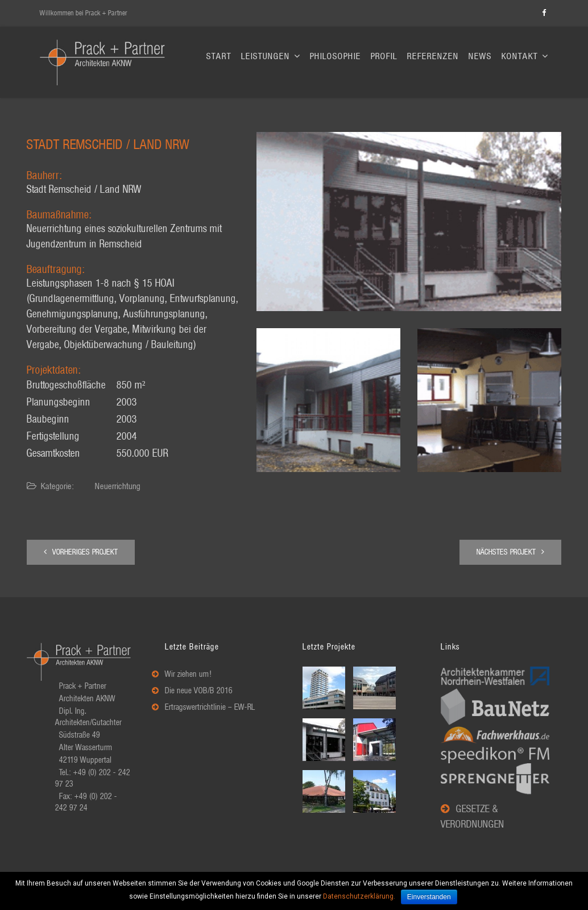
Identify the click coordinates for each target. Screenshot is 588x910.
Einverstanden (429, 897)
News (480, 57)
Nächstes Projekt (510, 552)
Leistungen (271, 57)
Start (219, 57)
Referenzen (433, 57)
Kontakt (525, 57)
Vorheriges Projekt (81, 552)
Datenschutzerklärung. (359, 896)
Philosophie (336, 57)
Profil (384, 57)
